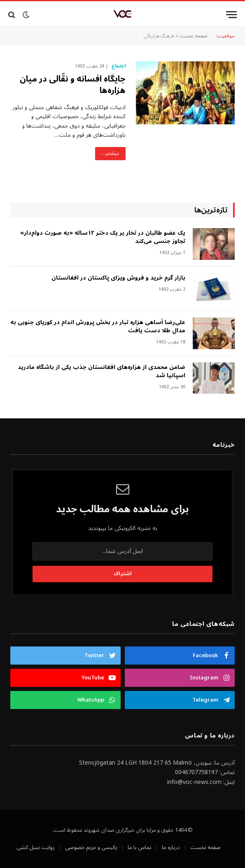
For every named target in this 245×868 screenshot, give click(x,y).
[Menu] (231, 15)
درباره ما (171, 847)
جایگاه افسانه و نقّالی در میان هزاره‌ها (73, 85)
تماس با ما (140, 847)
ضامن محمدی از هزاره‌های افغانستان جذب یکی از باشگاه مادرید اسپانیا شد (101, 371)
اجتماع (119, 66)
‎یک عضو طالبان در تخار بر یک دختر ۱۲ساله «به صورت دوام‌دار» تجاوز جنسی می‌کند (103, 237)
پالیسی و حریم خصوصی (91, 847)
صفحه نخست (194, 36)
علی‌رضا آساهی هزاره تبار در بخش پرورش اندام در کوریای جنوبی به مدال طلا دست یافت (98, 327)
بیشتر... (110, 153)
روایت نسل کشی (36, 847)
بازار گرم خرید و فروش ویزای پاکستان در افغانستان (118, 278)
